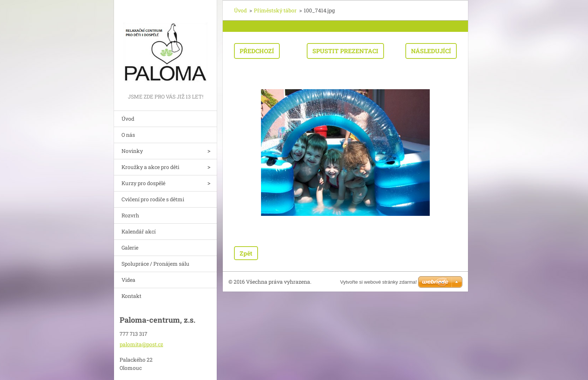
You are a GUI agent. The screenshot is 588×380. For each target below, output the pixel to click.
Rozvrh (130, 215)
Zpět (246, 253)
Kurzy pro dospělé (143, 183)
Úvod (128, 119)
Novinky (132, 151)
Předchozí (257, 51)
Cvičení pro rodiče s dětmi (153, 199)
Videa (128, 280)
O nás (128, 135)
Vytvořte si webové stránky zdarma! (379, 282)
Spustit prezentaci (345, 51)
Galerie (130, 248)
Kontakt (131, 296)
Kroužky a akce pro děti (150, 167)
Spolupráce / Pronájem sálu (155, 264)
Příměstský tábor (275, 10)
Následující (431, 51)
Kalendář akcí (139, 231)
